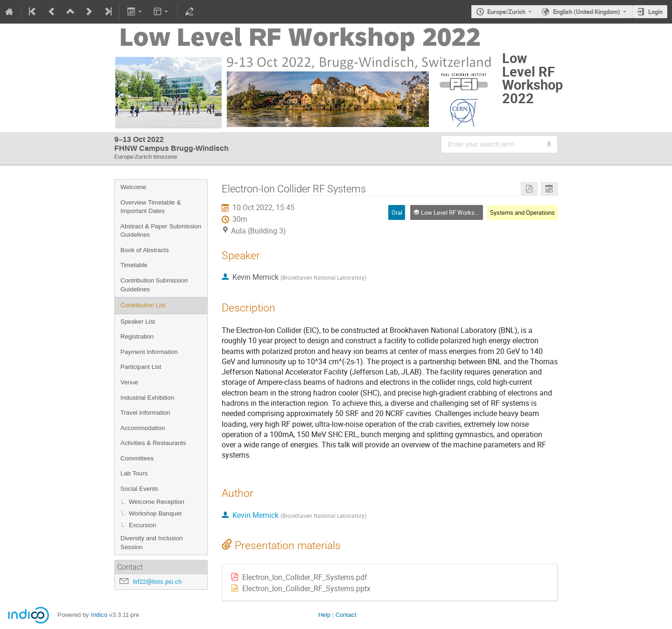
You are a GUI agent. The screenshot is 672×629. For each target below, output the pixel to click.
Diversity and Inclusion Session (151, 543)
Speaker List (138, 322)
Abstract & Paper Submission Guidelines (161, 231)
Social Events (139, 489)
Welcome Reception (157, 502)
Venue (129, 382)
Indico (99, 615)
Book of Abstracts (145, 250)
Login (655, 12)
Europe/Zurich (506, 12)
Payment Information (149, 352)
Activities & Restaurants (153, 443)
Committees (137, 458)
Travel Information (145, 413)
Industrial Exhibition (147, 398)
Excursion (143, 525)
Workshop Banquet (155, 513)
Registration (137, 336)
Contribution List (143, 305)
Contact (346, 615)
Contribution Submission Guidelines (154, 285)
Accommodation (143, 428)
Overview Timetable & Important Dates (151, 207)
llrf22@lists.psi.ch (157, 582)
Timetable (134, 265)
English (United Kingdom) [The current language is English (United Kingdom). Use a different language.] (587, 12)
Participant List (141, 367)
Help (324, 615)
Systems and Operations (522, 212)
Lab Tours (134, 473)
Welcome (133, 187)
